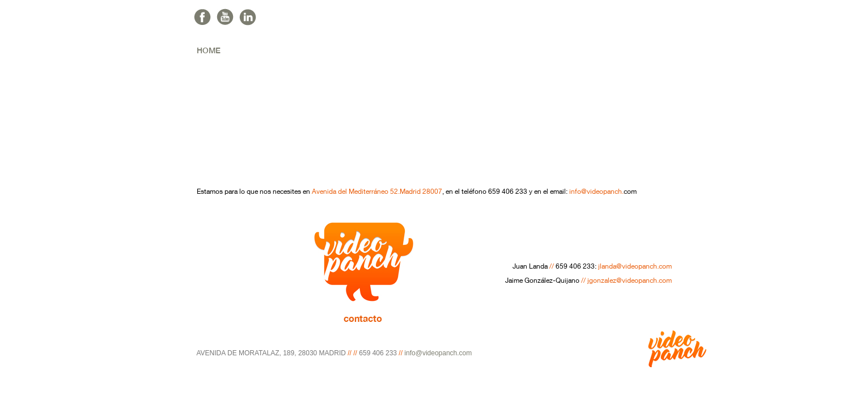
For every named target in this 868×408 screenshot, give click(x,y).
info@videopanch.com (438, 353)
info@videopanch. (596, 192)
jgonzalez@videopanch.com (630, 281)
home (209, 50)
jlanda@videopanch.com (635, 267)
